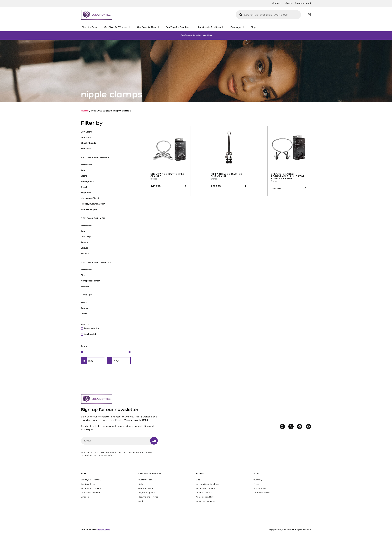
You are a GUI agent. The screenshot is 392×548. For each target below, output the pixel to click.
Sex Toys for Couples (96, 262)
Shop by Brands (88, 143)
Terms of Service (262, 493)
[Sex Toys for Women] (118, 27)
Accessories (86, 165)
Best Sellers (86, 132)
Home (85, 111)
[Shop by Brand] (90, 27)
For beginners (87, 182)
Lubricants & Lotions (91, 493)
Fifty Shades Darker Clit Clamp (226, 175)
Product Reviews (204, 493)
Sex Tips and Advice (206, 488)
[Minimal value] (106, 352)
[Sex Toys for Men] (149, 27)
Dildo (83, 275)
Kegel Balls (86, 193)
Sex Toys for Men (93, 218)
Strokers (85, 254)
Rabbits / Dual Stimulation (93, 204)
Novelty (86, 295)
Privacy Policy (260, 488)
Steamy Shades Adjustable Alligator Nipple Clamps (288, 176)
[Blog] (253, 27)
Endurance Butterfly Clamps (167, 175)
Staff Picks (86, 149)
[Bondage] (238, 27)
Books (84, 303)
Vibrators (85, 286)
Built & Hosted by (96, 530)
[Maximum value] (121, 361)
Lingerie (85, 497)
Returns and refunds (148, 497)
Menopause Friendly (90, 198)
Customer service (147, 480)
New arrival (86, 137)
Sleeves (85, 248)
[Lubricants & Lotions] (211, 27)
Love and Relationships (207, 484)
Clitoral (84, 176)
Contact (142, 501)
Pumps (84, 242)
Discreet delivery (147, 488)
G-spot (84, 187)
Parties (84, 314)
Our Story (258, 480)
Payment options (147, 493)
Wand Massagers (89, 209)
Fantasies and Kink (205, 497)
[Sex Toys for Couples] (179, 27)
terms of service (89, 455)
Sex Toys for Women (95, 158)
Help (141, 484)
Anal (83, 170)
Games (84, 308)
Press (256, 484)
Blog (198, 480)
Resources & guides (205, 501)
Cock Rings (86, 237)
